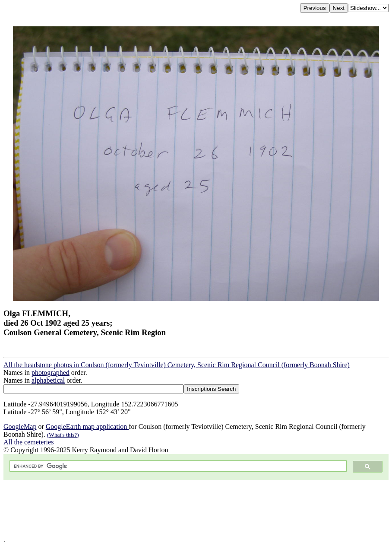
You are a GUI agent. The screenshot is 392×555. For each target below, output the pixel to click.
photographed (51, 373)
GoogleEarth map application (87, 427)
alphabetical (48, 380)
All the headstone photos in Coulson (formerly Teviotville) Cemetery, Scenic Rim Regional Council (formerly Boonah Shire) (177, 365)
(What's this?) (63, 435)
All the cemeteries (28, 442)
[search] (177, 466)
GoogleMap (20, 427)
